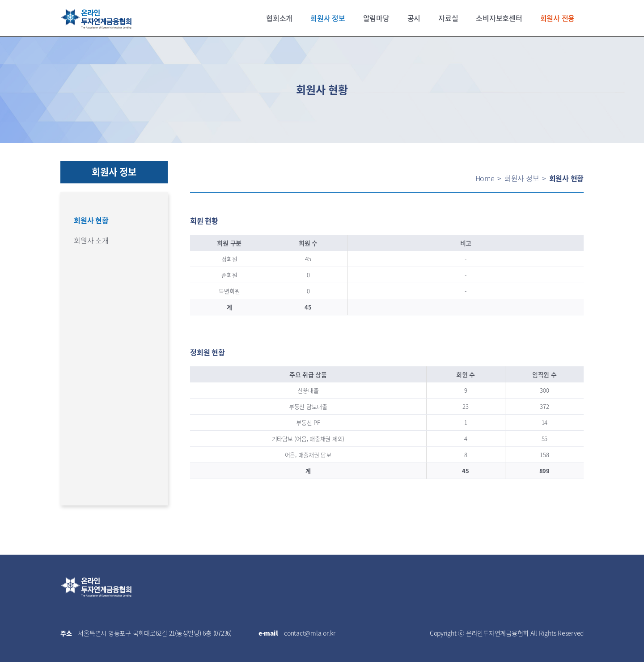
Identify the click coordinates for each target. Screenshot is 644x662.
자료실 (448, 18)
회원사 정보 (328, 18)
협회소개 (279, 18)
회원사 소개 (91, 240)
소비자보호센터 (499, 18)
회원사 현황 (91, 220)
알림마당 (376, 18)
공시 (414, 18)
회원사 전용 (558, 18)
